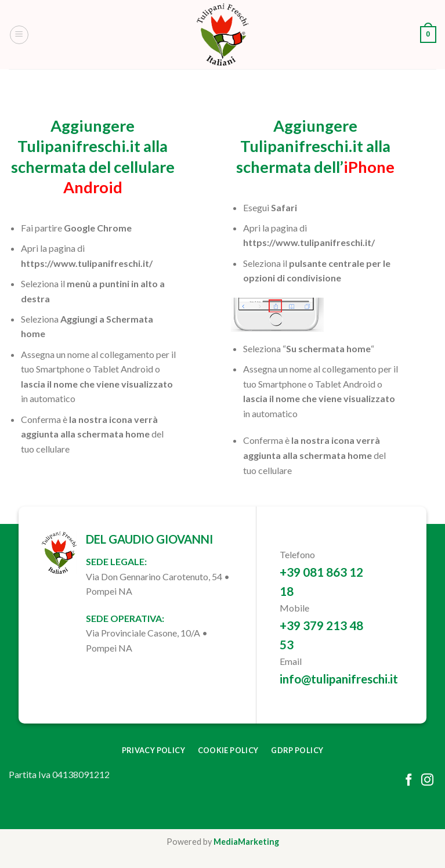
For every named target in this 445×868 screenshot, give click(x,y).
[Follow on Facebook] (409, 781)
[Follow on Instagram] (427, 781)
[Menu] (19, 35)
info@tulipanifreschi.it (339, 679)
